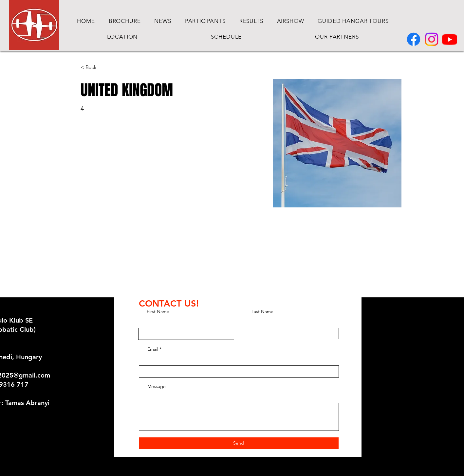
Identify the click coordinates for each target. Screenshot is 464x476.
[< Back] (93, 68)
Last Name (262, 311)
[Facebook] (414, 39)
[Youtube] (450, 39)
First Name (158, 311)
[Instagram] (432, 39)
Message (157, 386)
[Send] (239, 443)
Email (153, 349)
